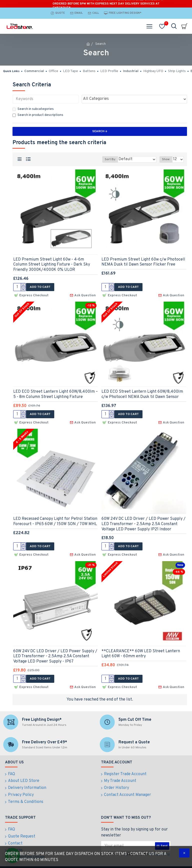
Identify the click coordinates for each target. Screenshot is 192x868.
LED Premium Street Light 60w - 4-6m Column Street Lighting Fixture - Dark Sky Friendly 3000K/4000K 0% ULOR (52, 265)
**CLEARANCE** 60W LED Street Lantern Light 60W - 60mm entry (141, 652)
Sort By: (110, 159)
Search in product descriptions (38, 115)
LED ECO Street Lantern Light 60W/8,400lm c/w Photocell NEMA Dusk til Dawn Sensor (142, 394)
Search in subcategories (33, 109)
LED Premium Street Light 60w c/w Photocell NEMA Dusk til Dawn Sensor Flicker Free (143, 262)
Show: (166, 159)
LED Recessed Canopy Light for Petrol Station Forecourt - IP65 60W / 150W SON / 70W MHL (55, 520)
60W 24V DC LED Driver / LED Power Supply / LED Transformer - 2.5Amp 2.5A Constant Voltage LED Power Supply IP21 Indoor (143, 523)
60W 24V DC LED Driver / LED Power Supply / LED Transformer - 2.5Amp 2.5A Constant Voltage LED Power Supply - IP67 (55, 655)
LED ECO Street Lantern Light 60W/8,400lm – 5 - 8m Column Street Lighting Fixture (55, 394)
